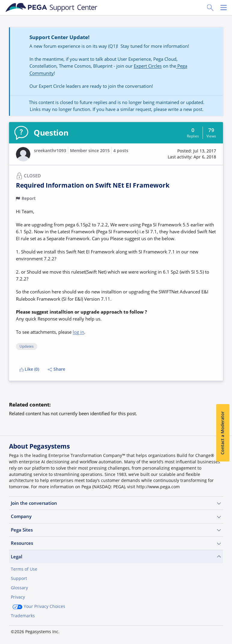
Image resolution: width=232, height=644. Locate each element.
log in (78, 332)
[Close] (224, 622)
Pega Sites (116, 530)
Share (56, 369)
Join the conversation (116, 503)
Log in (209, 630)
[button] (192, 154)
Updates (27, 347)
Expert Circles (148, 66)
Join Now (178, 630)
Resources (116, 543)
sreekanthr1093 (50, 151)
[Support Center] (52, 8)
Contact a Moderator (223, 433)
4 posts (121, 151)
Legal (116, 557)
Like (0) (29, 369)
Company (116, 516)
